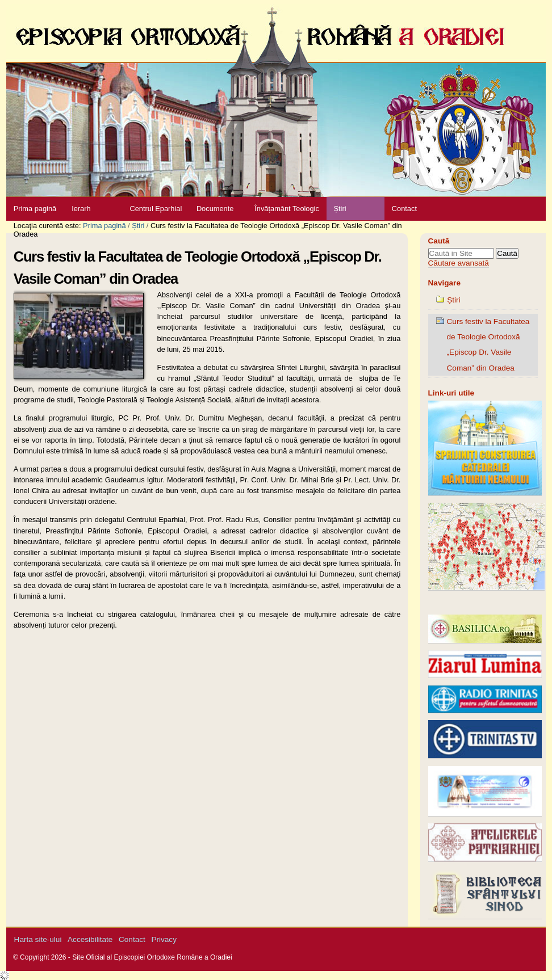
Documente (215, 209)
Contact (404, 209)
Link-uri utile (451, 393)
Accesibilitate (90, 939)
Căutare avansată (459, 263)
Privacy (164, 939)
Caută (439, 241)
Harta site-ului (38, 939)
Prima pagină (35, 209)
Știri (340, 209)
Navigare (444, 283)
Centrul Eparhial (156, 209)
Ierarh (81, 209)
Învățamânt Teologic (287, 209)
